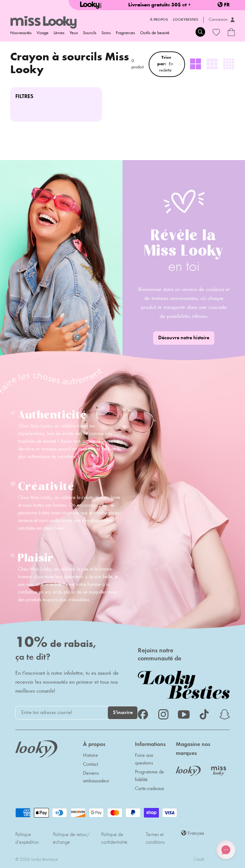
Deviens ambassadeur (96, 777)
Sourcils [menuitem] (90, 33)
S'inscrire (123, 713)
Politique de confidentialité (114, 839)
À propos (159, 20)
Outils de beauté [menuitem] (155, 33)
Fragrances (125, 33)
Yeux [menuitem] (74, 33)
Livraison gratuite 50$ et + (160, 5)
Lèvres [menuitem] (59, 33)
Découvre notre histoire (184, 338)
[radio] (196, 64)
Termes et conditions (155, 839)
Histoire (90, 756)
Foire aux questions (144, 759)
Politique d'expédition (27, 839)
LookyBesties (186, 20)
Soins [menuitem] (106, 33)
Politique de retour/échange (71, 839)
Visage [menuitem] (43, 33)
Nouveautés (21, 33)
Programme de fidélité (149, 776)
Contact (90, 764)
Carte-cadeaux (149, 789)
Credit (199, 860)
